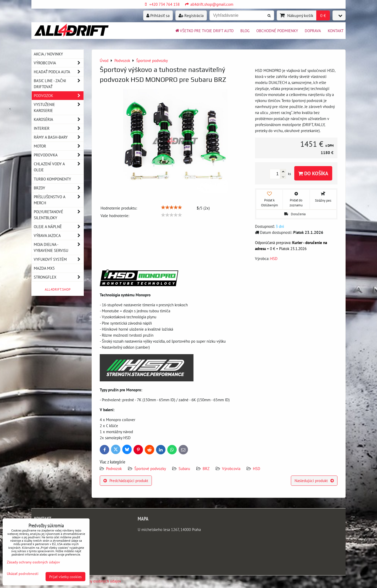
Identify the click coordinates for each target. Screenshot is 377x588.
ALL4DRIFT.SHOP (58, 289)
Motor (59, 146)
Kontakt (336, 31)
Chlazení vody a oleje (59, 167)
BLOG (245, 31)
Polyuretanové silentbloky (59, 215)
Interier (59, 128)
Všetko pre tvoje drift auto (204, 31)
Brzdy (59, 188)
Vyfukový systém (59, 259)
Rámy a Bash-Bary (59, 137)
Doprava (313, 31)
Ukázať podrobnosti (23, 574)
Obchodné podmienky (277, 31)
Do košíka (313, 173)
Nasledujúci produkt (314, 480)
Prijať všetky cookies (65, 577)
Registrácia (191, 15)
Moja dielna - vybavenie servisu (59, 247)
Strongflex (59, 277)
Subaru (184, 468)
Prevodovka (59, 155)
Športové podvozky (150, 468)
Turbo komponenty (52, 179)
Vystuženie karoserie (59, 108)
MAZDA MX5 (44, 268)
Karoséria (59, 119)
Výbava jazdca (59, 236)
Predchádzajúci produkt (126, 480)
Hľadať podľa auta (59, 72)
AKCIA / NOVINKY (48, 54)
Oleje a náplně (59, 227)
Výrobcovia (231, 468)
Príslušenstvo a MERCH (59, 200)
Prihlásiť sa (158, 15)
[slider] (171, 207)
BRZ (206, 468)
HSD (257, 468)
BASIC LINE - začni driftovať (59, 84)
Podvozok (114, 468)
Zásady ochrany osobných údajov (94, 581)
